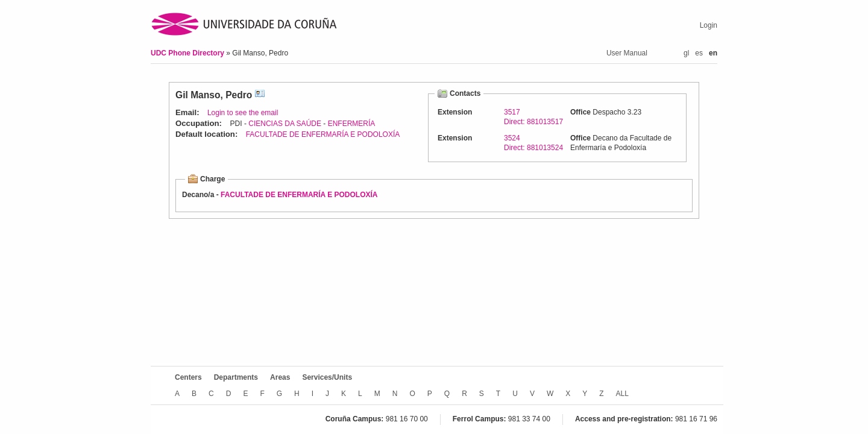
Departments (236, 377)
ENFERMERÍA (352, 124)
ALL (622, 394)
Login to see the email (243, 113)
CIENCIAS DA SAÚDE (285, 124)
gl (686, 53)
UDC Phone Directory (188, 53)
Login (709, 25)
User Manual (627, 53)
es (699, 53)
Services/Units (327, 377)
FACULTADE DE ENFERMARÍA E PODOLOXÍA (323, 134)
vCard (260, 95)
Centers (188, 377)
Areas (280, 377)
